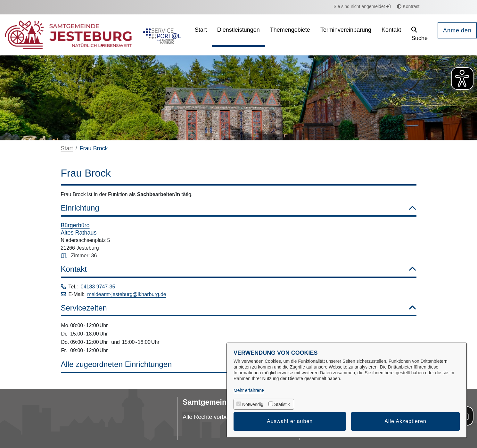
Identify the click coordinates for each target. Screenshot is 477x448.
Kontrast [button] (408, 6)
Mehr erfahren (248, 390)
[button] (419, 35)
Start (67, 148)
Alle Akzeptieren (405, 421)
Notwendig (253, 404)
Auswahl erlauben (290, 421)
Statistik (282, 404)
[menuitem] (201, 35)
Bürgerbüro (75, 225)
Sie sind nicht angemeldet (362, 6)
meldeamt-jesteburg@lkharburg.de (127, 294)
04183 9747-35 (98, 287)
